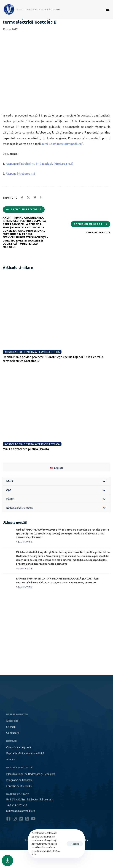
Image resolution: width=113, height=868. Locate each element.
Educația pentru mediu (19, 786)
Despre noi (13, 721)
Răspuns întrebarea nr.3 (21, 174)
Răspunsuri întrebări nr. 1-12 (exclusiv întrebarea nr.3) (39, 164)
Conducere (13, 733)
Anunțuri (11, 759)
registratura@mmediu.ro (21, 811)
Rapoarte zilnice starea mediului (25, 753)
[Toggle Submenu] (104, 481)
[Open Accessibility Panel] (7, 861)
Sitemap (11, 727)
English (56, 468)
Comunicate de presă (18, 747)
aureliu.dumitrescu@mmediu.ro (62, 144)
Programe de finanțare (19, 780)
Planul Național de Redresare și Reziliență (31, 774)
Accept (75, 844)
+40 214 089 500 (17, 805)
